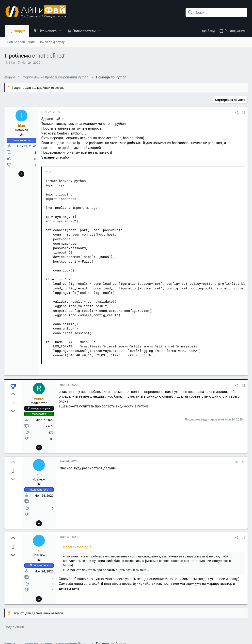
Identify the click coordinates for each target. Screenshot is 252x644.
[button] (60, 31)
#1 (243, 112)
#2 (243, 385)
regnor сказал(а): (76, 547)
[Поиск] (216, 13)
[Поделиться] (236, 112)
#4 (243, 538)
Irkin (12, 63)
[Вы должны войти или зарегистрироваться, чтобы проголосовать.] (14, 395)
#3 (243, 462)
